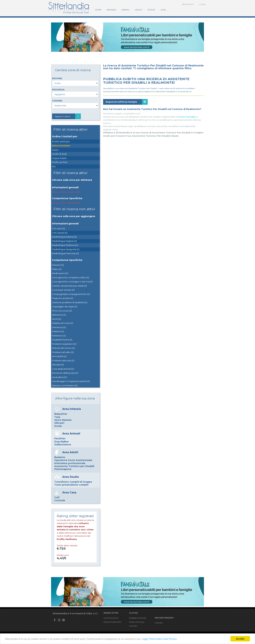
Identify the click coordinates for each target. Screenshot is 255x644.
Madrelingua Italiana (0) (64, 237)
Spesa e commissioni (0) (65, 385)
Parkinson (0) (59, 336)
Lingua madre (59, 158)
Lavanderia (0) (60, 377)
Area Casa (69, 492)
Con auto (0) (59, 228)
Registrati (188, 4)
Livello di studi (59, 154)
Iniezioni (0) (58, 265)
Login (202, 4)
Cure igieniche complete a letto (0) (71, 277)
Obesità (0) (58, 365)
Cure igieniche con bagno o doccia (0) (72, 282)
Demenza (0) (59, 327)
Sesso (55, 150)
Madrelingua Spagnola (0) (66, 249)
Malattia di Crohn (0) (63, 323)
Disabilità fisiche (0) (62, 340)
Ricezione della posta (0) (65, 373)
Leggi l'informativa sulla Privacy (159, 639)
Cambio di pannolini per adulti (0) (69, 286)
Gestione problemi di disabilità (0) (70, 302)
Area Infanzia (72, 409)
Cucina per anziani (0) (63, 290)
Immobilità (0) (59, 356)
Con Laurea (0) (60, 233)
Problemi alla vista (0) (63, 361)
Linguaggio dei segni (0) (65, 306)
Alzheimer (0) (59, 315)
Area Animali (71, 434)
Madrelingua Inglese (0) (64, 241)
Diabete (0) (58, 331)
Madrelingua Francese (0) (65, 253)
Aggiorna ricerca (68, 116)
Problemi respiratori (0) (64, 344)
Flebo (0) (57, 269)
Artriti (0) (57, 319)
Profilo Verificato (61, 142)
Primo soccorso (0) (62, 311)
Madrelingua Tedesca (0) (65, 245)
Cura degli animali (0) (63, 369)
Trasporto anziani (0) (63, 298)
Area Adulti (70, 452)
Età (54, 166)
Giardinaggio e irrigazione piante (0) (71, 381)
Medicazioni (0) (60, 273)
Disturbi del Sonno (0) (63, 348)
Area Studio (71, 477)
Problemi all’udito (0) (63, 352)
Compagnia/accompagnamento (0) (71, 294)
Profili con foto (60, 162)
